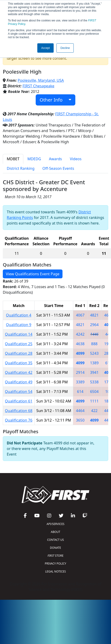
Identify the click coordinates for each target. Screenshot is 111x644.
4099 (80, 353)
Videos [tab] (76, 159)
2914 (80, 372)
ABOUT (55, 532)
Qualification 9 (19, 325)
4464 (80, 411)
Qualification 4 (19, 315)
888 (94, 344)
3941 (94, 372)
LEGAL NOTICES (56, 571)
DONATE (55, 548)
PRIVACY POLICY (55, 564)
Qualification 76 (19, 420)
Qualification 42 (19, 372)
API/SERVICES (55, 524)
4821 (94, 315)
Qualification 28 (19, 353)
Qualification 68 (19, 411)
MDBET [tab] (13, 159)
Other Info (54, 100)
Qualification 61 (19, 401)
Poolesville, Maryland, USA (41, 80)
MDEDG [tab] (34, 159)
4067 (80, 315)
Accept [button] (46, 48)
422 (94, 411)
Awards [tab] (55, 159)
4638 (80, 344)
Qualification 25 (19, 344)
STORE (55, 556)
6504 (94, 392)
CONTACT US (55, 540)
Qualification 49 (19, 382)
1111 (94, 401)
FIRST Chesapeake (39, 86)
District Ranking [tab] (21, 168)
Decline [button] (65, 48)
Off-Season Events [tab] (58, 168)
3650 (80, 420)
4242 (80, 334)
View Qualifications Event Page (33, 274)
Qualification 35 (19, 363)
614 (80, 392)
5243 (94, 353)
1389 (94, 363)
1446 (94, 334)
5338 (94, 382)
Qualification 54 (19, 392)
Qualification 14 (19, 334)
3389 (80, 382)
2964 (94, 325)
